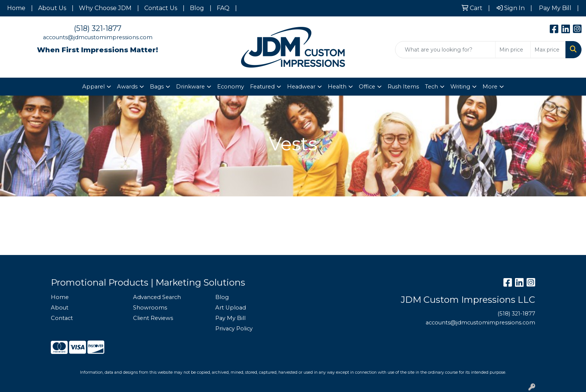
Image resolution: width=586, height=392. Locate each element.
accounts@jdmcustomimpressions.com (98, 37)
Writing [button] (460, 87)
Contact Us (161, 8)
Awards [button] (127, 87)
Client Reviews (153, 318)
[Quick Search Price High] (548, 50)
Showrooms (150, 308)
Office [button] (367, 87)
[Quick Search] (445, 50)
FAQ (223, 8)
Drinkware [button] (190, 87)
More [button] (490, 87)
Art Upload (231, 308)
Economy (231, 87)
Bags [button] (157, 87)
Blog (197, 8)
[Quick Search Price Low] (513, 50)
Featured (262, 87)
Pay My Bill (230, 318)
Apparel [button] (93, 87)
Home (16, 8)
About (60, 308)
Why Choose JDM (105, 8)
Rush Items (403, 87)
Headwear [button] (301, 87)
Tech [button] (431, 87)
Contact (62, 318)
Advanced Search (157, 297)
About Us (52, 8)
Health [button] (337, 87)
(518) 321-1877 (98, 28)
